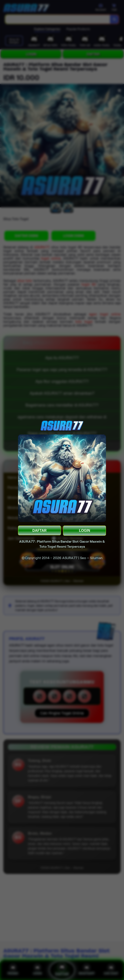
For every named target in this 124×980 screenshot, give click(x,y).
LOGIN (85, 531)
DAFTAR (39, 531)
